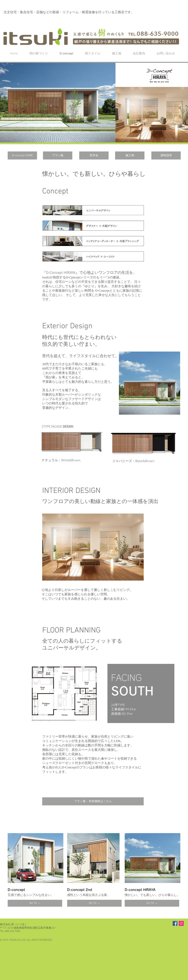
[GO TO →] (35, 903)
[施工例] (130, 155)
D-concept (16, 890)
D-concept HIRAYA (140, 890)
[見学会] (94, 155)
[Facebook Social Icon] (175, 923)
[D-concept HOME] (22, 155)
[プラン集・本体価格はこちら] (93, 801)
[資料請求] (166, 155)
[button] (94, 103)
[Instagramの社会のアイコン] (181, 923)
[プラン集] (58, 155)
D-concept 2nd (80, 890)
